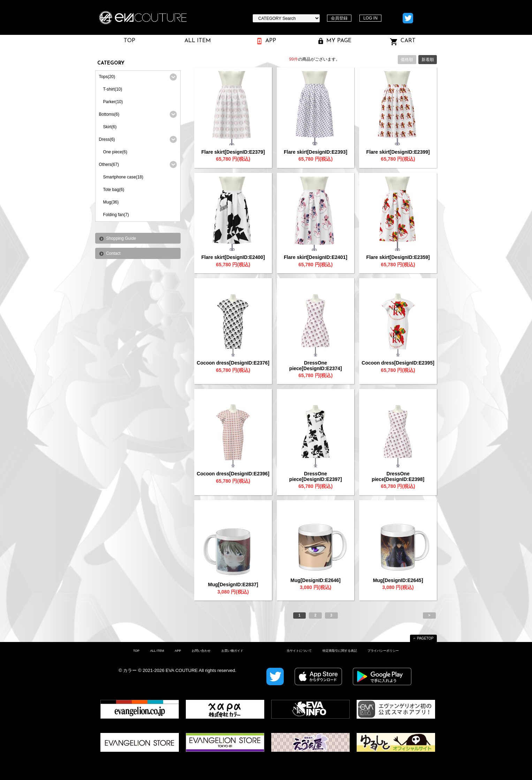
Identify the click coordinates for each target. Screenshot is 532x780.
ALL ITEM (157, 651)
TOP (136, 651)
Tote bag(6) (114, 190)
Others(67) (109, 165)
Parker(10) (113, 102)
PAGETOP (425, 638)
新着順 (428, 60)
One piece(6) (115, 152)
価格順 (407, 60)
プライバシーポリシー (383, 651)
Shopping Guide (121, 238)
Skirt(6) (110, 127)
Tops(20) (107, 77)
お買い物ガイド (232, 651)
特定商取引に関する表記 (340, 651)
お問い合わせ (201, 651)
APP (178, 651)
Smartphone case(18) (123, 177)
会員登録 (339, 18)
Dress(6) (107, 139)
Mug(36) (111, 202)
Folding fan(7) (116, 215)
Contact (113, 253)
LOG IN (370, 18)
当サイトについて (299, 651)
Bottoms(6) (109, 114)
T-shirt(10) (113, 89)
